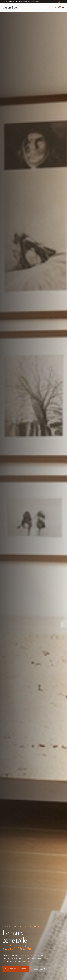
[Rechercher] (51, 7)
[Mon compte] (55, 7)
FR (59, 2)
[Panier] (59, 7)
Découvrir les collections (16, 969)
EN (64, 2)
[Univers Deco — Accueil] (10, 7)
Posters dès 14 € (40, 969)
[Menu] (63, 7)
